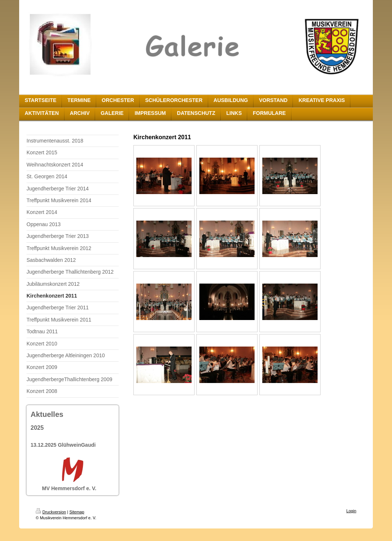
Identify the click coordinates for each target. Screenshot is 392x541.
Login (351, 511)
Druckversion (51, 512)
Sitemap (77, 512)
